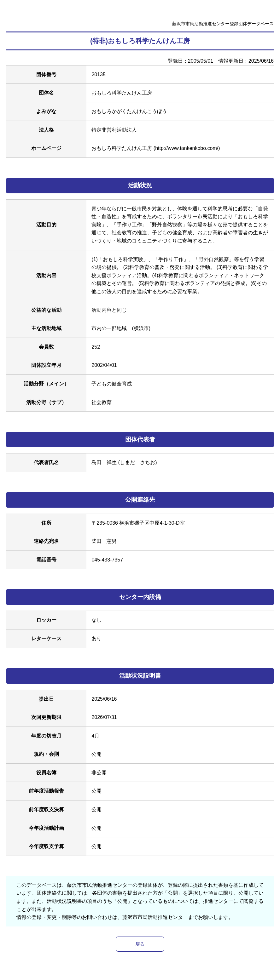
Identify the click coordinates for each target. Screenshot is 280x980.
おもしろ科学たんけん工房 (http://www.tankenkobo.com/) (156, 148)
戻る (140, 944)
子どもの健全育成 (112, 384)
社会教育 (102, 402)
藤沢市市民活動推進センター (155, 917)
